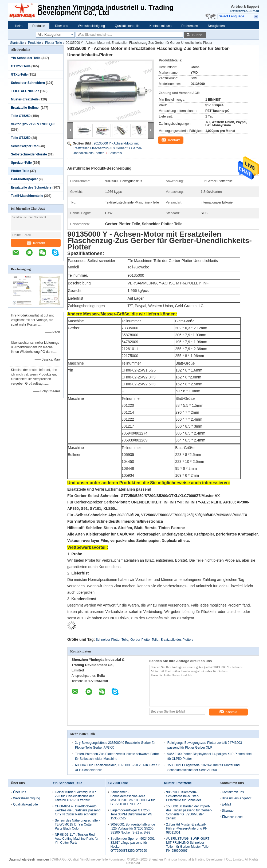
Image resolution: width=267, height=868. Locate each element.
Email (255, 11)
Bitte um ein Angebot (237, 798)
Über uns (62, 26)
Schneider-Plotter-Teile (112, 640)
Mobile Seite (232, 817)
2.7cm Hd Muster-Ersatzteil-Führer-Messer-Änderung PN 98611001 (187, 828)
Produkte (39, 26)
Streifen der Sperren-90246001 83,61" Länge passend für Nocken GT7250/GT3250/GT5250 (133, 845)
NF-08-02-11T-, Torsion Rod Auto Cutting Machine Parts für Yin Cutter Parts (76, 839)
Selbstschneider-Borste (29, 154)
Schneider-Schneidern (28, 83)
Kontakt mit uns (161, 26)
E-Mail (226, 804)
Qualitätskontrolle (127, 26)
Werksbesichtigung (91, 26)
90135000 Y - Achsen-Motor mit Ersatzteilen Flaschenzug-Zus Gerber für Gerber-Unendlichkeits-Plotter (107, 148)
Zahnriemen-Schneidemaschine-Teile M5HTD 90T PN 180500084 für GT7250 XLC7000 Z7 (133, 798)
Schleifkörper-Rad (25, 146)
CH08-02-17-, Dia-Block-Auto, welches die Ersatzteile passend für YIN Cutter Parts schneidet (78, 810)
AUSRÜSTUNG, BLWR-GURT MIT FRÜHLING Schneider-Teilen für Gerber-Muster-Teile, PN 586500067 (188, 845)
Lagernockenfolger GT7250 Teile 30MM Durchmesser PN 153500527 (131, 814)
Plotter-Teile (54, 43)
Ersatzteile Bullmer (25, 108)
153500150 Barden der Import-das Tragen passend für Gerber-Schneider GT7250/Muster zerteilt (189, 812)
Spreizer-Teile (21, 163)
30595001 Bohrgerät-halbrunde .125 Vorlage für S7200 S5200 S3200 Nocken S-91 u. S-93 (133, 828)
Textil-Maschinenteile (27, 196)
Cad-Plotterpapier (24, 179)
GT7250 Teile (21, 66)
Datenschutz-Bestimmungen (29, 859)
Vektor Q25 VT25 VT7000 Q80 (33, 124)
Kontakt (36, 243)
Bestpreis (115, 153)
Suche (197, 35)
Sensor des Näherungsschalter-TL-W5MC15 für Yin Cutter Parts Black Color (77, 824)
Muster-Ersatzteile (25, 99)
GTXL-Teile (19, 75)
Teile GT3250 (21, 138)
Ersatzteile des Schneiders (31, 187)
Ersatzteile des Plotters (177, 640)
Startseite (17, 43)
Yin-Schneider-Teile (26, 58)
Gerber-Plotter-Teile (144, 640)
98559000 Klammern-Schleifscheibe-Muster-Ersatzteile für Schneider (184, 796)
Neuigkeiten (216, 26)
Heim (19, 26)
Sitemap (228, 811)
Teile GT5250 (21, 116)
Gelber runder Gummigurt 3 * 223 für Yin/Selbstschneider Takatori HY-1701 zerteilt (75, 796)
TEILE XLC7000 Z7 (25, 91)
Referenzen (239, 11)
